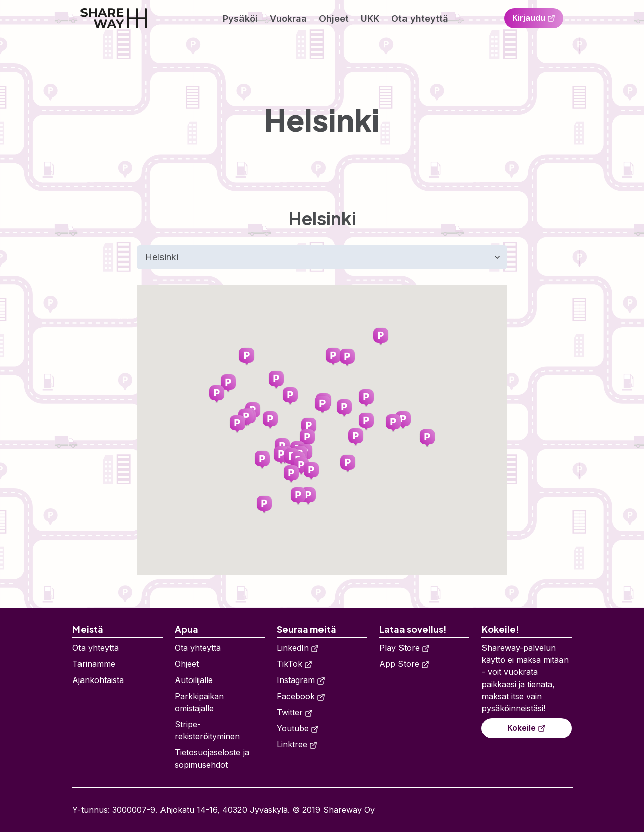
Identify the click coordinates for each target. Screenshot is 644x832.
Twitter (295, 712)
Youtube (298, 728)
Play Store (405, 648)
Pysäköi (240, 18)
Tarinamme (94, 664)
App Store (404, 664)
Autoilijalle (194, 680)
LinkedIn (298, 648)
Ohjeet (334, 18)
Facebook (301, 696)
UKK (370, 18)
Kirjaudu (534, 18)
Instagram (301, 680)
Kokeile (527, 728)
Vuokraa (288, 18)
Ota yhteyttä (420, 18)
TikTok (295, 664)
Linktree (297, 744)
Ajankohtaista (98, 680)
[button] (217, 394)
